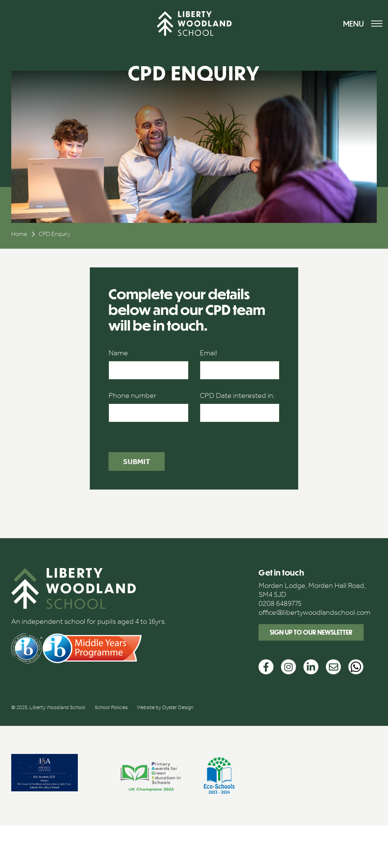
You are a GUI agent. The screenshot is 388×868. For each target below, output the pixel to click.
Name (118, 353)
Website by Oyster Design (165, 707)
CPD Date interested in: (237, 395)
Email (208, 353)
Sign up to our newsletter (311, 632)
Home (19, 234)
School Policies (111, 707)
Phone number (132, 395)
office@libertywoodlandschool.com (314, 612)
